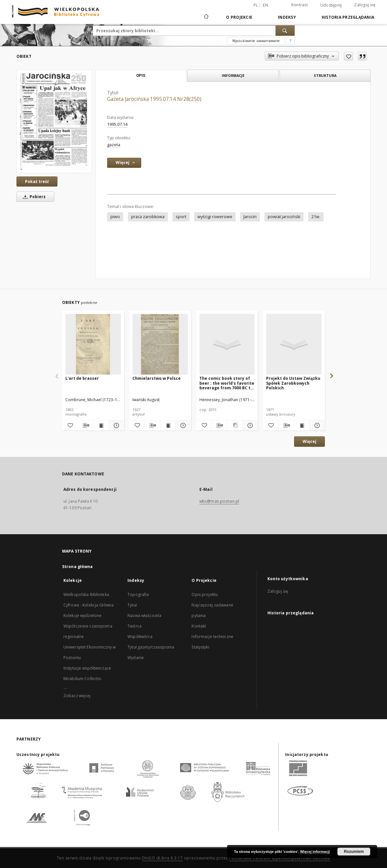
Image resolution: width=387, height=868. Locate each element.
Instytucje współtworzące (87, 668)
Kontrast (300, 5)
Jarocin (250, 217)
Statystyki (200, 647)
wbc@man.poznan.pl (219, 501)
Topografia (138, 594)
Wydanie (136, 658)
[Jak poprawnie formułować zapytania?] (290, 41)
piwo (115, 217)
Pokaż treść (37, 182)
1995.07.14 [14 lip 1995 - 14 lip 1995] (117, 124)
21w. (316, 217)
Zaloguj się (365, 5)
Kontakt (199, 626)
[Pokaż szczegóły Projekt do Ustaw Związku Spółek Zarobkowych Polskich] (316, 425)
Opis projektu (205, 594)
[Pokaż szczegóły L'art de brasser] (115, 425)
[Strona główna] (206, 17)
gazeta (114, 145)
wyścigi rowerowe (215, 217)
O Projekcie (239, 17)
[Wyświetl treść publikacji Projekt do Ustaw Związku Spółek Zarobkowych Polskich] (302, 425)
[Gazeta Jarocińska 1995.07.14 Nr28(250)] (54, 121)
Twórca (135, 626)
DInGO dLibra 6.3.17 (162, 858)
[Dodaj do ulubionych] (348, 56)
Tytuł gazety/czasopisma (151, 647)
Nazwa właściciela (144, 616)
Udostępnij (331, 5)
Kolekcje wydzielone (82, 616)
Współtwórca (140, 637)
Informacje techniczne (212, 637)
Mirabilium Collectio (82, 679)
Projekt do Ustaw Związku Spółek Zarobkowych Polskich (293, 383)
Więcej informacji (315, 852)
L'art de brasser (82, 378)
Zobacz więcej (77, 696)
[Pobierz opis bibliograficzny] (85, 425)
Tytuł (132, 605)
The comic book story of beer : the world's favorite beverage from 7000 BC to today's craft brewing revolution (227, 383)
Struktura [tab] (325, 75)
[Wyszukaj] (285, 31)
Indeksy (287, 17)
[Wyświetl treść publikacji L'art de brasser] (101, 425)
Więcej (309, 441)
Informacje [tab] (233, 75)
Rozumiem (354, 852)
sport (181, 217)
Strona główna (78, 567)
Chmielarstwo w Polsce (157, 378)
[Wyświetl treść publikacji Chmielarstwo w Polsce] (168, 425)
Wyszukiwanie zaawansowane (256, 41)
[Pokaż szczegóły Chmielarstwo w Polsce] (182, 425)
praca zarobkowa (148, 217)
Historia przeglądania (348, 17)
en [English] (265, 5)
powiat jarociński (284, 217)
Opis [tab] (141, 76)
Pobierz (33, 197)
